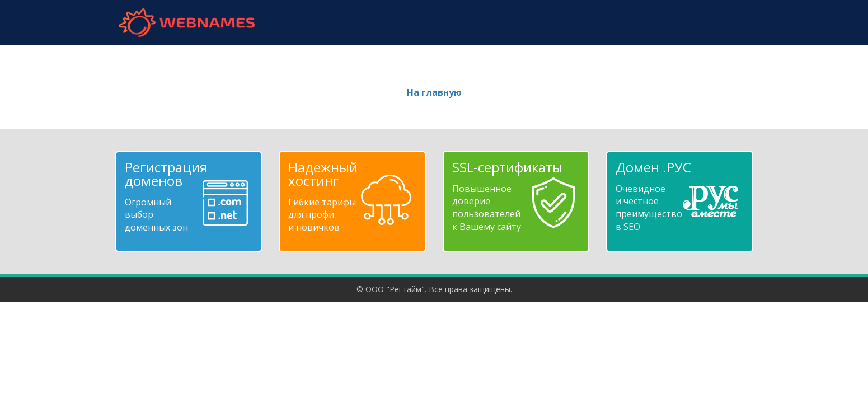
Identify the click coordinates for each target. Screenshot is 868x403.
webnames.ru (187, 23)
